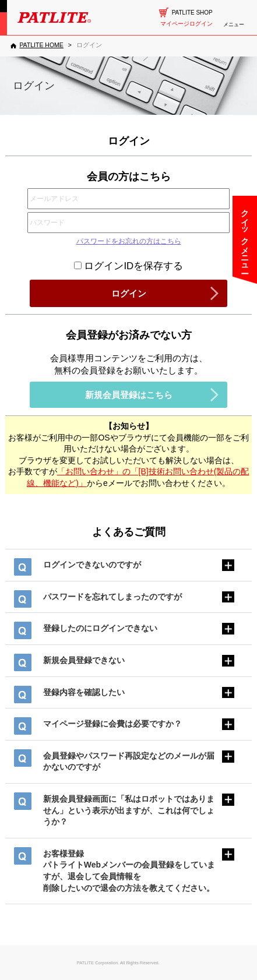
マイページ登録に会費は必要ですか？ (112, 724)
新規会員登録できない (84, 660)
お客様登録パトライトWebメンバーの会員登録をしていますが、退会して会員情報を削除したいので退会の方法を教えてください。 (129, 871)
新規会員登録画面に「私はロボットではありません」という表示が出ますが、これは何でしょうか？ (129, 810)
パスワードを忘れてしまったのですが (112, 597)
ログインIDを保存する (128, 266)
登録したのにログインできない (100, 628)
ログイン (129, 293)
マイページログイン (186, 24)
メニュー (234, 24)
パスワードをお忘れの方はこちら (129, 241)
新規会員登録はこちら (129, 395)
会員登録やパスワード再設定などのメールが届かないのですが (129, 762)
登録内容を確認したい (84, 692)
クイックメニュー (245, 237)
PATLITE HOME (41, 45)
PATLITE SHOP (192, 13)
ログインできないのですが (92, 565)
